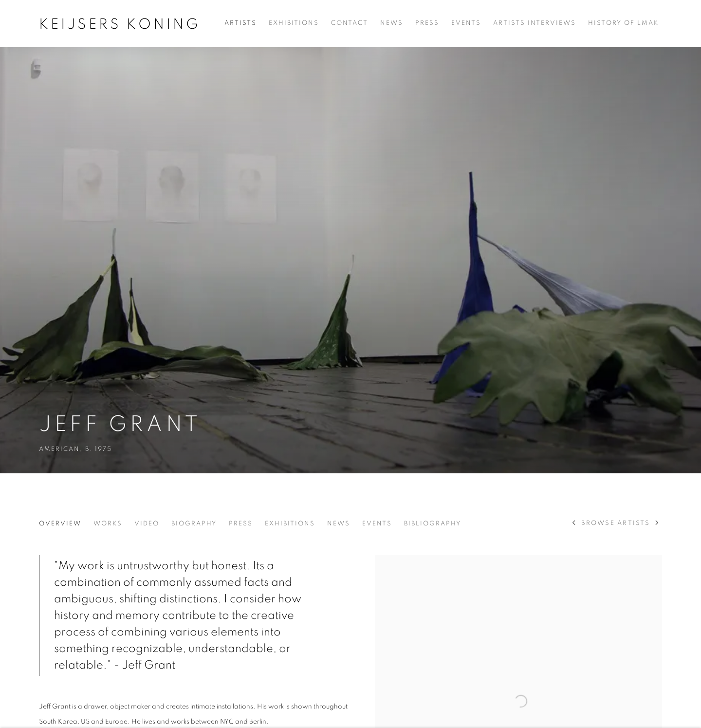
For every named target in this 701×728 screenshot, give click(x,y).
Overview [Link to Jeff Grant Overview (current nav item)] (60, 524)
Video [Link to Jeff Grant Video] (147, 524)
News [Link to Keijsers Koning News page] (392, 23)
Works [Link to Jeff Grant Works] (108, 524)
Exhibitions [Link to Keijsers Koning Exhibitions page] (294, 23)
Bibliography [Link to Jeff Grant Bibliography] (433, 524)
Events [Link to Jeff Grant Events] (377, 524)
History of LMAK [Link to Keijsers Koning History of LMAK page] (623, 23)
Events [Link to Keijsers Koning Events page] (466, 23)
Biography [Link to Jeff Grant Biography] (194, 524)
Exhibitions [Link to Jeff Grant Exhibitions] (290, 524)
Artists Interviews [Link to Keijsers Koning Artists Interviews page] (535, 23)
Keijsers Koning (120, 24)
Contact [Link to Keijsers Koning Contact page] (350, 23)
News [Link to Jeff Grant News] (339, 524)
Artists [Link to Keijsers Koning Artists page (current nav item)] (240, 23)
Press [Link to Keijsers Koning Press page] (427, 23)
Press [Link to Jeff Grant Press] (241, 524)
